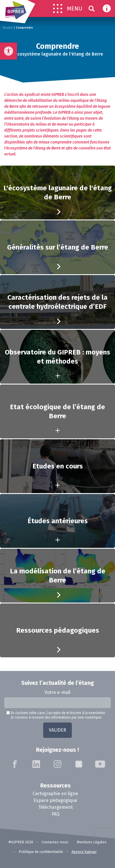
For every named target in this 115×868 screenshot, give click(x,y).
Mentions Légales (92, 842)
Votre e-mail (57, 692)
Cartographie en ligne (55, 794)
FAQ (56, 814)
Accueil (8, 28)
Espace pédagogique (55, 800)
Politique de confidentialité (41, 852)
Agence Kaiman (84, 852)
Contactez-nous (55, 842)
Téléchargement (56, 807)
